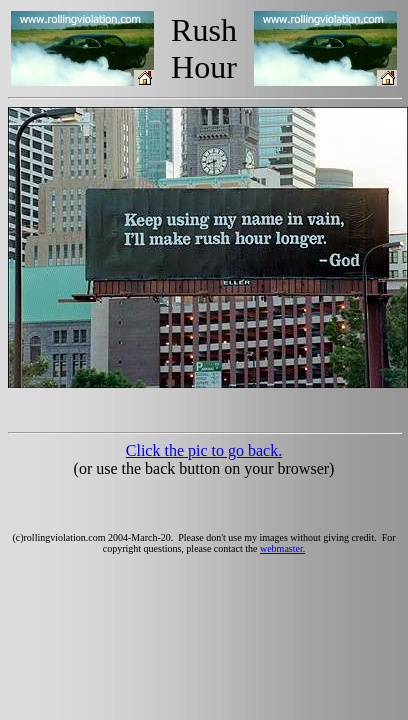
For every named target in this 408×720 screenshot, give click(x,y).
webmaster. (282, 548)
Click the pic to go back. (204, 450)
